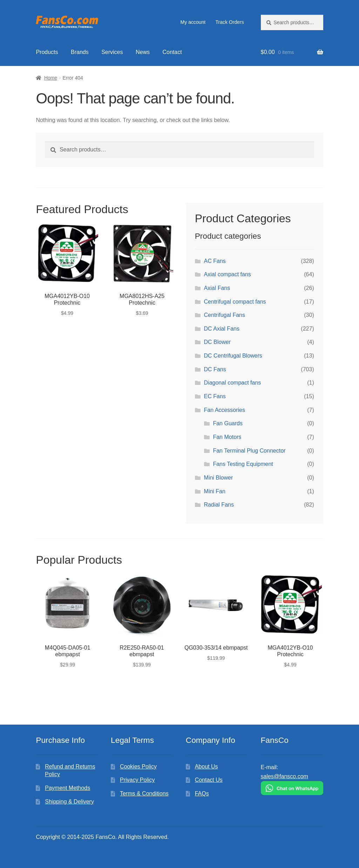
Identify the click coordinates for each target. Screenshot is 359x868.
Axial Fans (217, 288)
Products (47, 52)
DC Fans (215, 369)
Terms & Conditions (144, 794)
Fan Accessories (225, 410)
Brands (80, 52)
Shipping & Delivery (69, 802)
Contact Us (209, 780)
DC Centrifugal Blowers (233, 356)
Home (51, 78)
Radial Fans (219, 505)
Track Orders (229, 22)
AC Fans (215, 261)
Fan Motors (227, 437)
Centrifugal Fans (225, 315)
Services (112, 52)
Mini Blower (219, 478)
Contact (172, 52)
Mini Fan (215, 491)
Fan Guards (228, 423)
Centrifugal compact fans (235, 302)
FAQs (202, 794)
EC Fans (215, 396)
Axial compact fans (228, 274)
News (143, 52)
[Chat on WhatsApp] (292, 788)
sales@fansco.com (285, 776)
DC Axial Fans (222, 329)
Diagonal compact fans (233, 383)
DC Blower (217, 342)
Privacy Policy (137, 780)
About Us (206, 767)
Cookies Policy (138, 767)
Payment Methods (67, 788)
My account (193, 22)
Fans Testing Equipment (243, 464)
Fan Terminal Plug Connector (249, 451)
